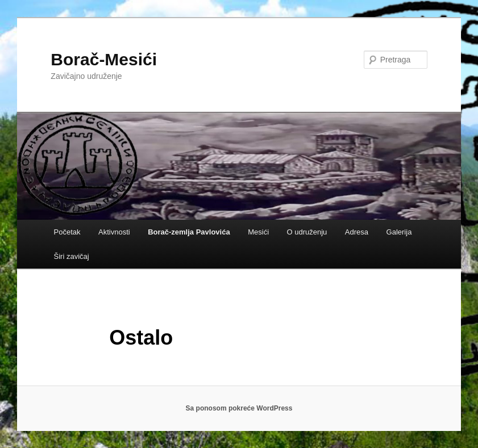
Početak (67, 232)
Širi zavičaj (72, 256)
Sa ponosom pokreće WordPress (239, 408)
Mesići (258, 232)
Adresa (357, 232)
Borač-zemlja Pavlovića (189, 232)
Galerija (399, 232)
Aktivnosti (114, 232)
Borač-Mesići (104, 59)
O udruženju (307, 232)
